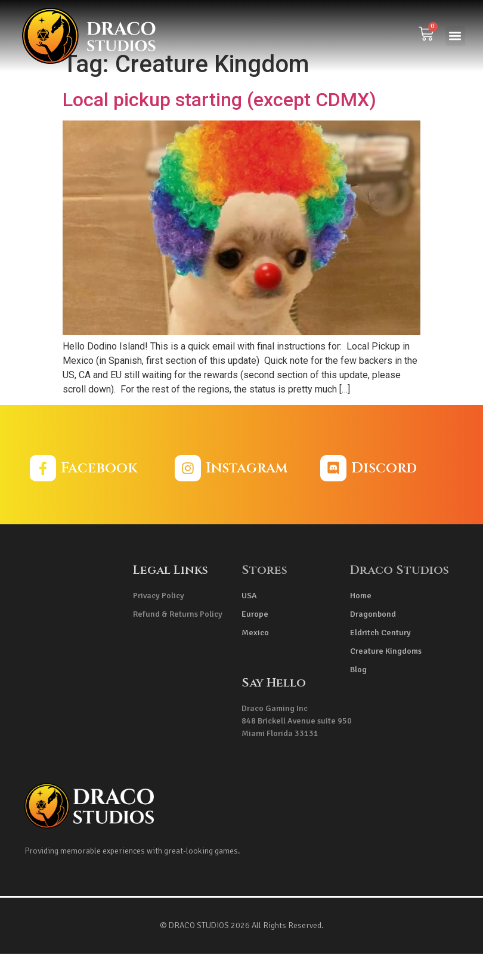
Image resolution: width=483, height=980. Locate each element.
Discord (384, 494)
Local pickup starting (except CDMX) (219, 126)
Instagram (247, 494)
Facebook (99, 494)
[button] (455, 36)
